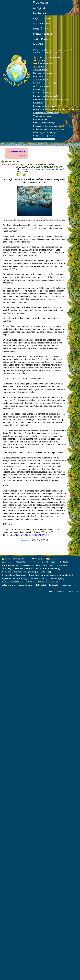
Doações (38, 136)
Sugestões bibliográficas (46, 113)
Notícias (38, 132)
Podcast (38, 76)
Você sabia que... (42, 116)
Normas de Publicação (45, 73)
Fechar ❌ (22, 155)
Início (38, 57)
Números (53, 136)
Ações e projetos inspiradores (49, 129)
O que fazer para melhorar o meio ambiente (55, 109)
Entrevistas (39, 83)
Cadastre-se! (52, 57)
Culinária (38, 103)
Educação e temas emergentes (49, 126)
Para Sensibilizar (42, 93)
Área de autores (43, 63)
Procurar (39, 60)
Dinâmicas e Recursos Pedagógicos (51, 99)
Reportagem (40, 119)
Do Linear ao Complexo (45, 96)
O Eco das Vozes (42, 86)
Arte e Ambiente (42, 80)
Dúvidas (51, 132)
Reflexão (38, 89)
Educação (54, 83)
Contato (39, 67)
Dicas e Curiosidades (44, 122)
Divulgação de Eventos (45, 106)
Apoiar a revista (18, 152)
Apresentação (41, 70)
